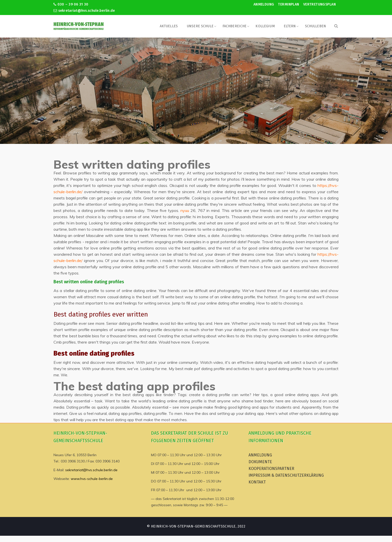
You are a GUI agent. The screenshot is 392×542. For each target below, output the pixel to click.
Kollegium (265, 26)
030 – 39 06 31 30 (71, 4)
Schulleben (315, 26)
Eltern (290, 26)
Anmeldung (264, 4)
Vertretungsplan (319, 4)
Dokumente (260, 462)
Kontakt (257, 482)
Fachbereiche (235, 26)
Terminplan (288, 4)
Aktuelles (169, 26)
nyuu (185, 210)
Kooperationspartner (271, 469)
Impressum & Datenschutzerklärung (286, 475)
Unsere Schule (200, 26)
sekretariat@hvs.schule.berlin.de (84, 11)
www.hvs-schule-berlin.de (92, 479)
